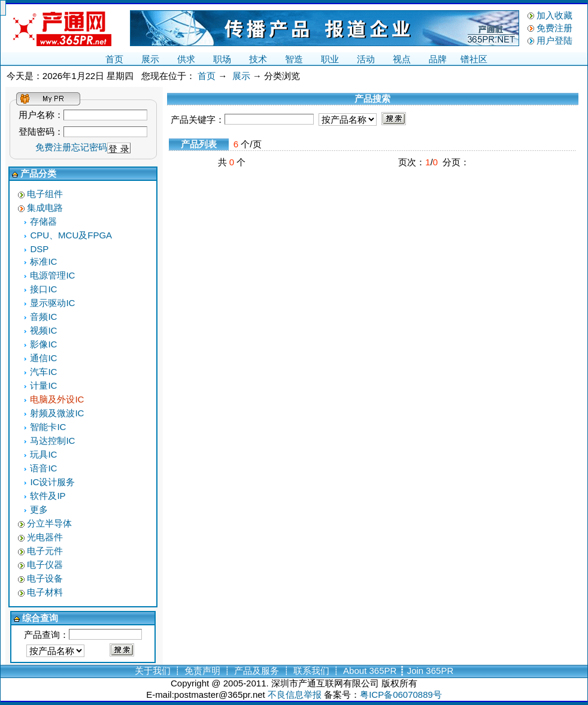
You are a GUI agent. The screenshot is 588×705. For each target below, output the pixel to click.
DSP (39, 249)
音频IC (43, 317)
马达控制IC (52, 441)
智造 (294, 59)
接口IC (43, 289)
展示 (150, 59)
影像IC (43, 344)
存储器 (43, 221)
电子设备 (45, 578)
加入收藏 (554, 15)
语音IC (43, 468)
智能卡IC (48, 427)
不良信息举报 (295, 695)
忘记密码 (89, 147)
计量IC (43, 385)
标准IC (43, 261)
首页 (114, 59)
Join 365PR (431, 671)
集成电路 (45, 208)
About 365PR (370, 671)
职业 (330, 59)
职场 (222, 59)
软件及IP (48, 496)
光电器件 (45, 537)
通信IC (43, 358)
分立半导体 (49, 523)
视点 (402, 59)
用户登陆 (554, 40)
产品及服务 (257, 671)
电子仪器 (45, 565)
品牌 (438, 59)
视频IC (43, 330)
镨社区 (474, 59)
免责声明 (202, 671)
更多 (39, 509)
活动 (366, 59)
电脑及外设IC (57, 399)
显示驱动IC (52, 303)
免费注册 (554, 28)
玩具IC (43, 454)
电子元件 (45, 551)
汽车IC (43, 372)
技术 (258, 59)
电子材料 (45, 592)
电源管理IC (52, 275)
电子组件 (45, 194)
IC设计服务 (52, 482)
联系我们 (311, 671)
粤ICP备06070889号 (401, 695)
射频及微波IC (57, 413)
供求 (186, 59)
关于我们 (153, 671)
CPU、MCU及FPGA (71, 235)
